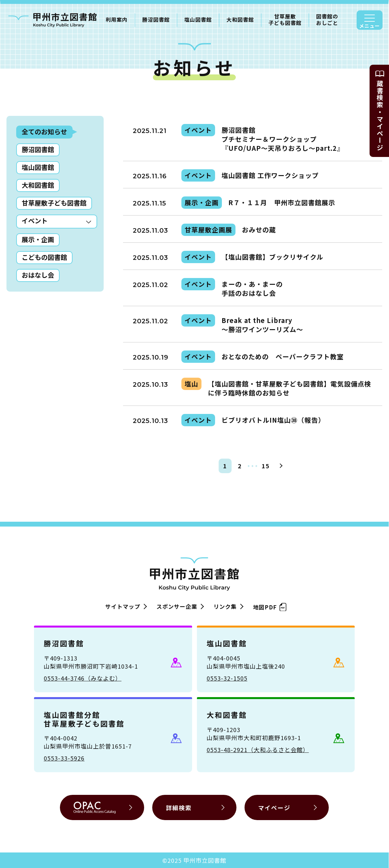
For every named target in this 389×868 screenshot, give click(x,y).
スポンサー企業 (177, 606)
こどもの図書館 (44, 257)
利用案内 (117, 19)
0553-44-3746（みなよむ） (83, 678)
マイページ (274, 807)
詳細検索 (179, 807)
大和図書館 (240, 19)
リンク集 (225, 606)
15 (266, 466)
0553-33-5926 (64, 758)
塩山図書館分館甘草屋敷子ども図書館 (84, 719)
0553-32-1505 (227, 678)
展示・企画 (38, 239)
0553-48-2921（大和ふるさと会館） (258, 750)
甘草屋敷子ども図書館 (285, 20)
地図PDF (268, 606)
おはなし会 (38, 275)
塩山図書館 (198, 19)
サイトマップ (123, 606)
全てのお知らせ (44, 132)
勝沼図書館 (156, 19)
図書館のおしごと (327, 20)
